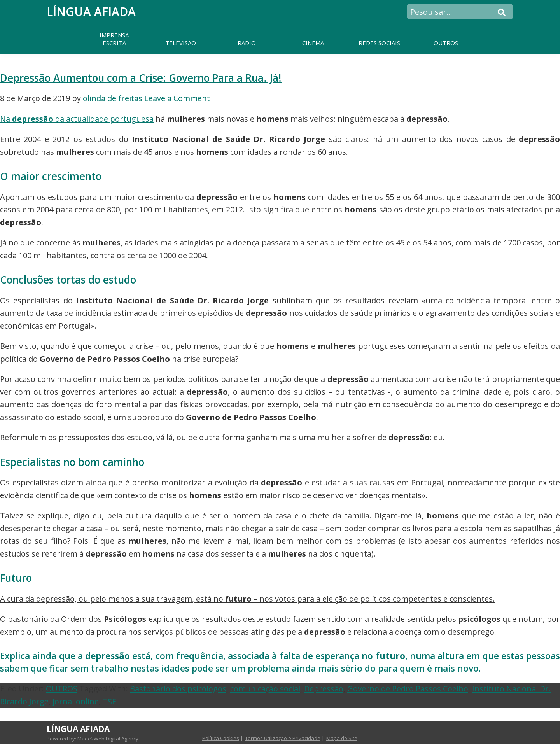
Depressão (324, 689)
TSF (109, 701)
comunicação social (265, 689)
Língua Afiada (91, 11)
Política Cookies (221, 738)
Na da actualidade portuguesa (77, 119)
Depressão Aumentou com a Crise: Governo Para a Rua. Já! (141, 78)
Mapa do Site (342, 738)
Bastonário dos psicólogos (178, 689)
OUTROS (62, 689)
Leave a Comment (177, 98)
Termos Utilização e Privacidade (283, 738)
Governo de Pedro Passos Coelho (408, 689)
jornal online (76, 701)
